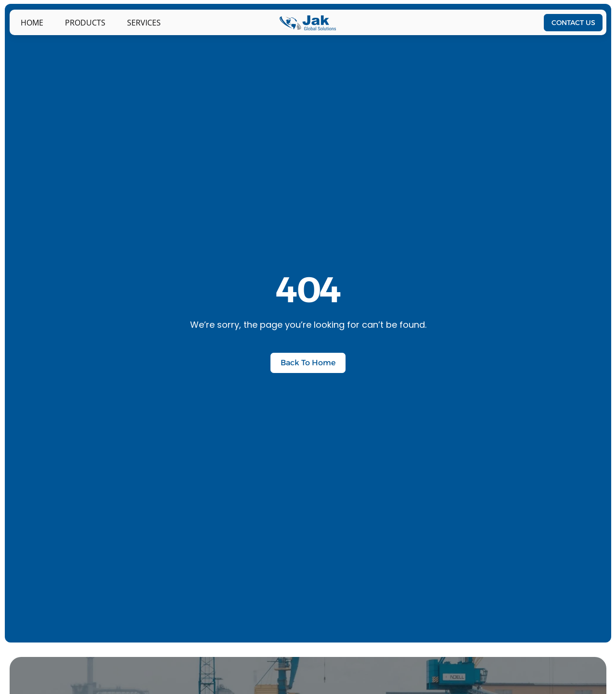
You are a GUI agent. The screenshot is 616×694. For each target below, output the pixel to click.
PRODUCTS (85, 23)
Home (32, 23)
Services (144, 23)
